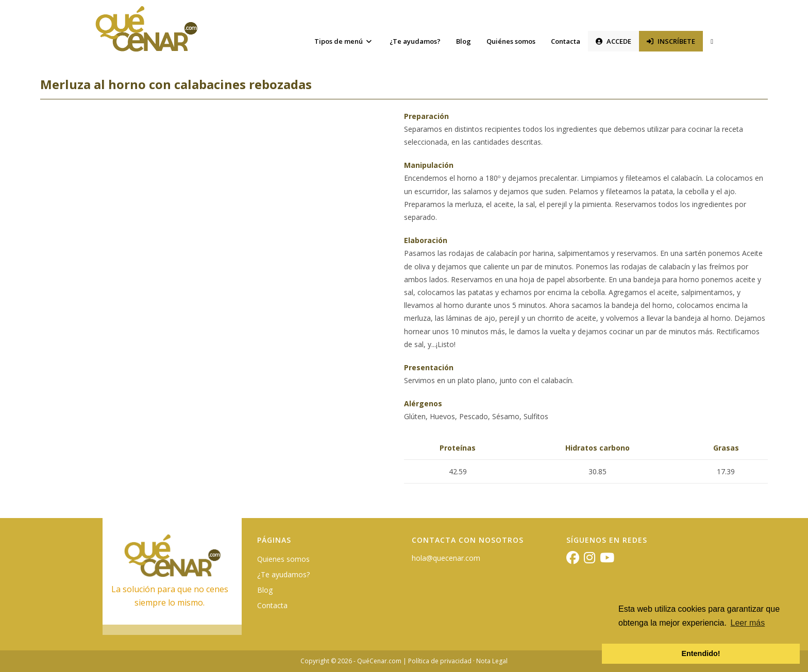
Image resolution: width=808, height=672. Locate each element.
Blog (265, 590)
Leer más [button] (748, 623)
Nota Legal (492, 661)
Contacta (272, 605)
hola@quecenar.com (446, 558)
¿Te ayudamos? (283, 574)
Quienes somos (283, 559)
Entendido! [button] (701, 653)
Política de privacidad (440, 661)
